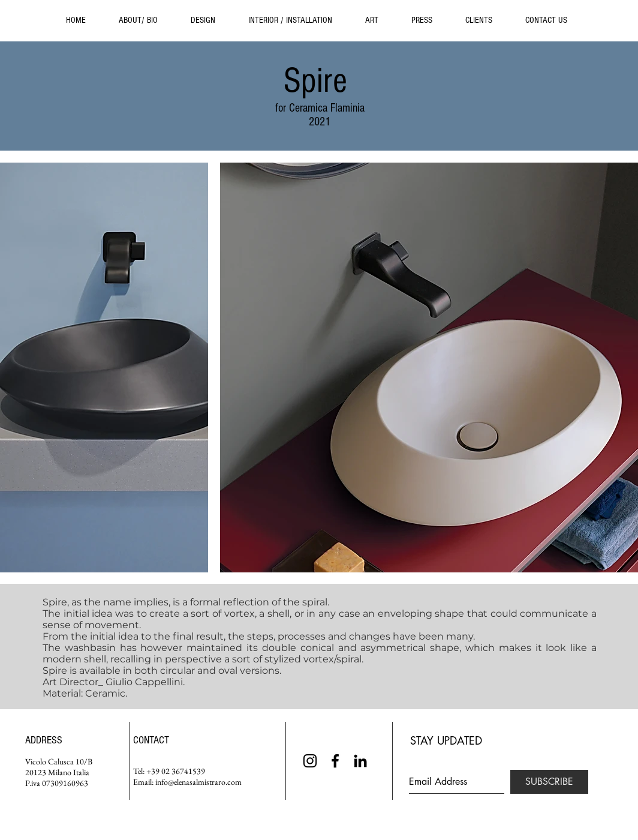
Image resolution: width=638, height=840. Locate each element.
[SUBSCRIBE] (549, 782)
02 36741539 (183, 771)
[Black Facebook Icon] (335, 761)
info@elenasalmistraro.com (198, 782)
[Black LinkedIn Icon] (360, 761)
